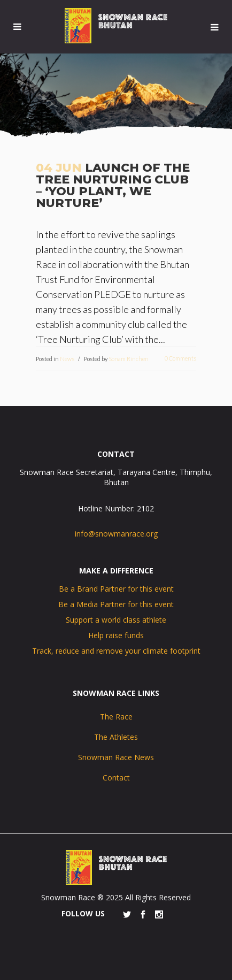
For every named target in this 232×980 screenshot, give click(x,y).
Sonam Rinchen (129, 359)
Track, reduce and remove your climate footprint (116, 651)
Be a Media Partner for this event (116, 604)
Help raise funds (116, 635)
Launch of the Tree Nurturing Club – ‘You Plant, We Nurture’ (113, 185)
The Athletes (116, 737)
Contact (116, 778)
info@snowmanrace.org (116, 534)
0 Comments (180, 358)
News (67, 359)
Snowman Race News (116, 757)
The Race (116, 717)
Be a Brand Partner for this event (116, 589)
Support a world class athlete (116, 620)
